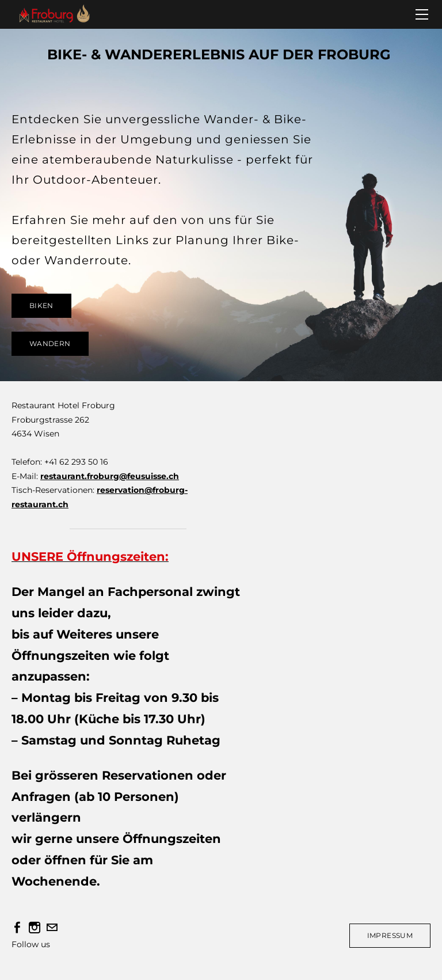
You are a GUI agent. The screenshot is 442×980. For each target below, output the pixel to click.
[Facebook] (17, 928)
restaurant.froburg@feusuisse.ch (110, 476)
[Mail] (52, 928)
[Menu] (422, 14)
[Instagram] (35, 928)
